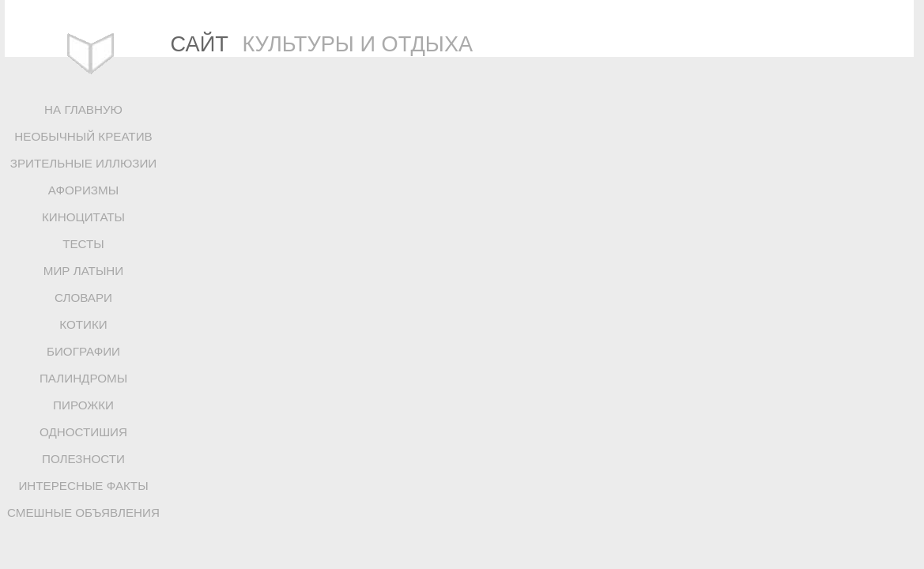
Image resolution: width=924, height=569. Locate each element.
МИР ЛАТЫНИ (83, 271)
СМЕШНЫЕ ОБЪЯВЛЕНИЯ (83, 512)
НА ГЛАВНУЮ (83, 109)
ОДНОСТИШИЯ (83, 432)
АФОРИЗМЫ (83, 190)
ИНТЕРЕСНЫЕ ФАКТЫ (83, 486)
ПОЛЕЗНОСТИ (83, 459)
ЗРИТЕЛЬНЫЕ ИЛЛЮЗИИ (84, 163)
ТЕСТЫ (83, 244)
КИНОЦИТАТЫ (83, 217)
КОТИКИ (83, 324)
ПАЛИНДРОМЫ (83, 378)
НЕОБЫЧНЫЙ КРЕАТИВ (83, 136)
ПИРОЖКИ (83, 405)
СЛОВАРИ (83, 298)
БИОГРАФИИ (83, 351)
